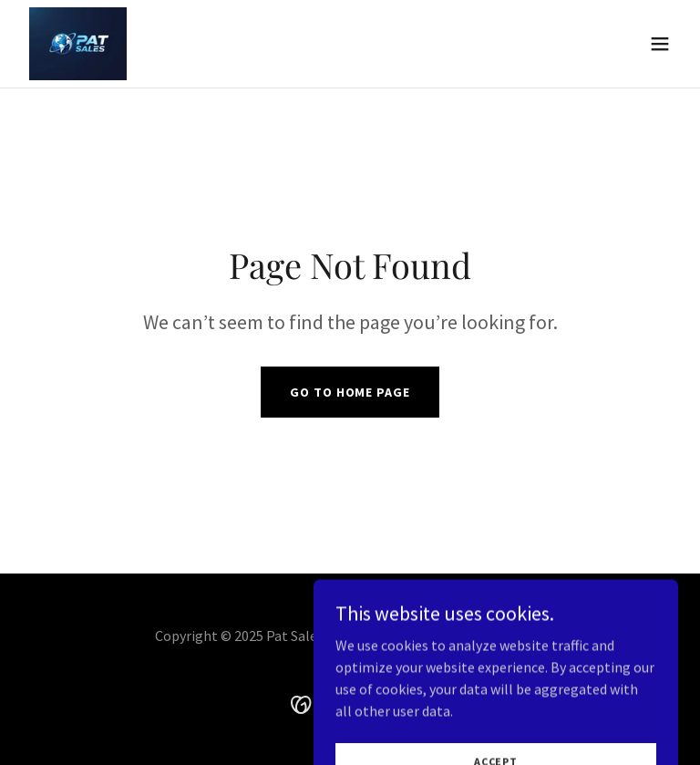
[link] (78, 44)
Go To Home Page (350, 392)
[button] (660, 44)
